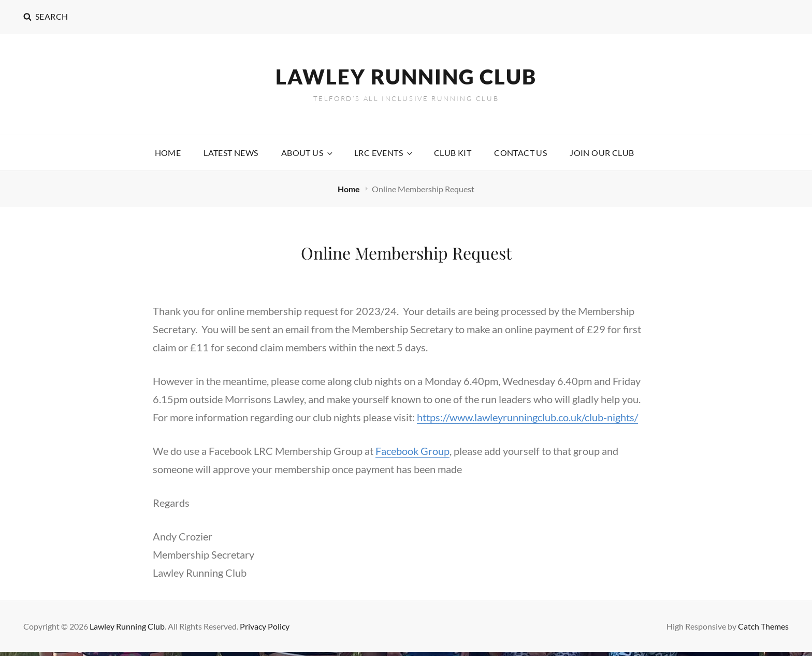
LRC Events (384, 153)
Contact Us (520, 153)
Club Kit (453, 153)
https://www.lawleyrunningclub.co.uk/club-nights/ (527, 417)
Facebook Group (412, 451)
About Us (308, 153)
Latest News (231, 153)
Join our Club (602, 153)
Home (168, 153)
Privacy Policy (265, 626)
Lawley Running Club (406, 77)
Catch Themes (763, 626)
